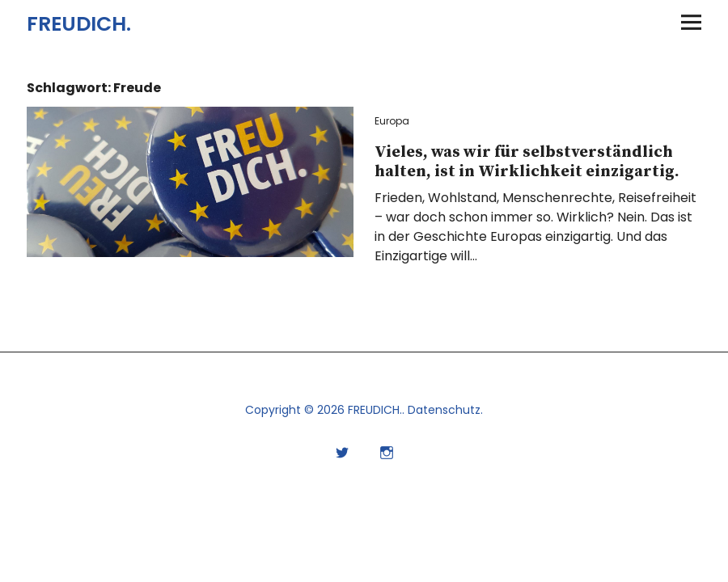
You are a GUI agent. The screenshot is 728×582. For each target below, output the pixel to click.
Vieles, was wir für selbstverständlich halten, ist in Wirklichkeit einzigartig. (527, 162)
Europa (392, 121)
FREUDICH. (79, 24)
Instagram (386, 451)
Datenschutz (444, 410)
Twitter (342, 451)
